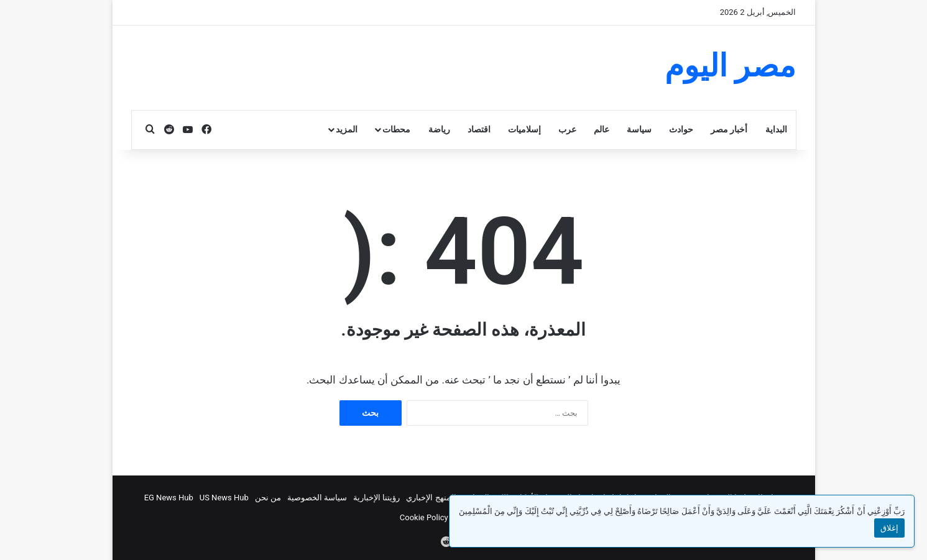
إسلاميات (524, 129)
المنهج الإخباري (431, 498)
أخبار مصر (729, 129)
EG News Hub (169, 498)
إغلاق (889, 528)
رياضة (439, 129)
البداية (776, 129)
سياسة (639, 129)
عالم (602, 129)
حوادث (681, 129)
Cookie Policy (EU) (433, 517)
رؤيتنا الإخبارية (376, 498)
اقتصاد (479, 129)
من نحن (268, 498)
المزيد (347, 129)
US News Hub (224, 498)
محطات (396, 129)
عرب (567, 129)
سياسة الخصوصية (317, 498)
